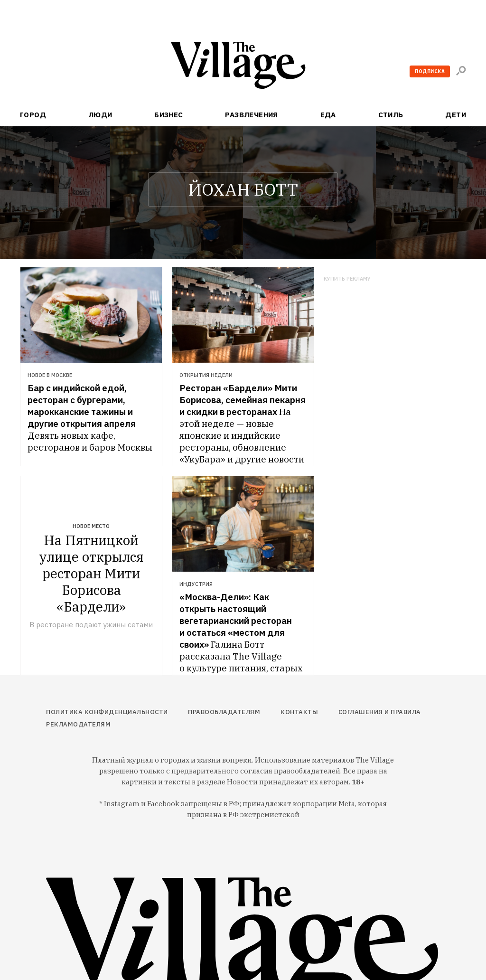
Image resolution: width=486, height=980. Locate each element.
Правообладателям (224, 712)
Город (33, 115)
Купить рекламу (347, 279)
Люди (100, 115)
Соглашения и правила (380, 712)
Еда (328, 115)
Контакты (299, 712)
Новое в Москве (50, 375)
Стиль (391, 115)
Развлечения (252, 115)
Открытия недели (206, 375)
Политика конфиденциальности (107, 712)
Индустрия (196, 584)
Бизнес (169, 115)
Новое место (91, 526)
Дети (456, 115)
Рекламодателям (78, 724)
